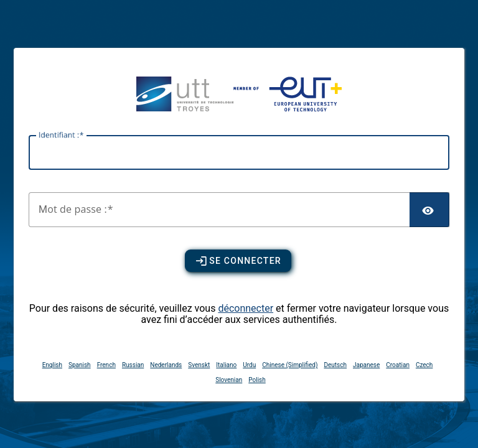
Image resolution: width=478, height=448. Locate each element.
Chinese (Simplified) (290, 365)
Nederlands (166, 365)
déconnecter (246, 308)
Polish (257, 380)
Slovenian (229, 380)
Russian (133, 365)
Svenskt (199, 365)
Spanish (80, 365)
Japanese (366, 365)
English (52, 365)
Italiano (226, 365)
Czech (424, 365)
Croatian (398, 365)
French (106, 365)
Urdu (249, 365)
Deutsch (335, 365)
